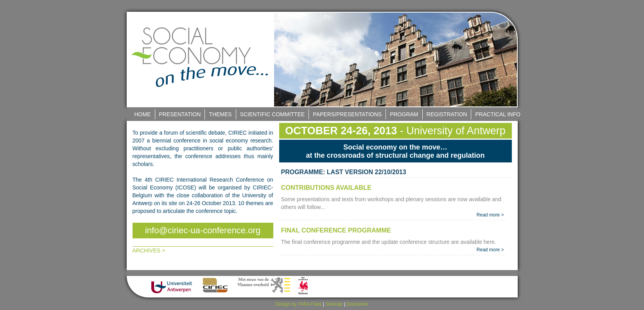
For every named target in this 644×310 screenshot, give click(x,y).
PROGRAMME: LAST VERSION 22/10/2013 (344, 172)
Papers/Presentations (347, 114)
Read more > (490, 215)
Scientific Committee (273, 114)
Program (404, 114)
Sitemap (334, 304)
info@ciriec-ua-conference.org (203, 230)
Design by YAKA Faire (299, 304)
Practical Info (498, 114)
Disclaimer (357, 304)
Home (143, 114)
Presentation (180, 114)
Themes (220, 114)
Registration (447, 114)
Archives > (149, 251)
